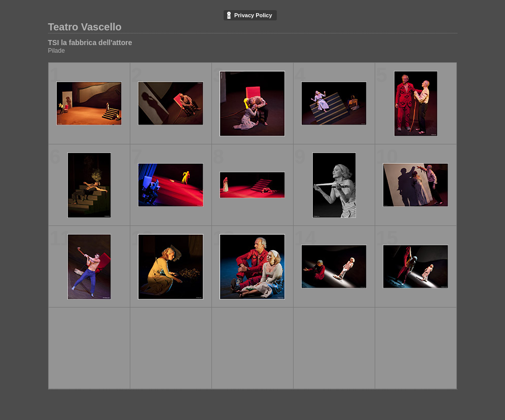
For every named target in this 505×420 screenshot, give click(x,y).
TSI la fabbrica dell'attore (90, 43)
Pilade (57, 51)
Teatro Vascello (85, 27)
